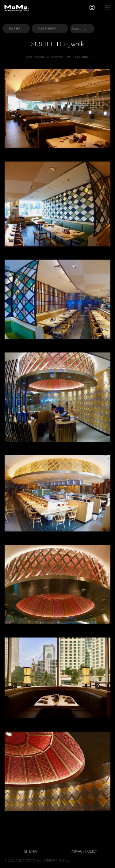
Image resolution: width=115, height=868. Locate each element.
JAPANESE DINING (77, 57)
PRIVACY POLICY (84, 851)
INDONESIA (42, 57)
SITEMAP (31, 851)
